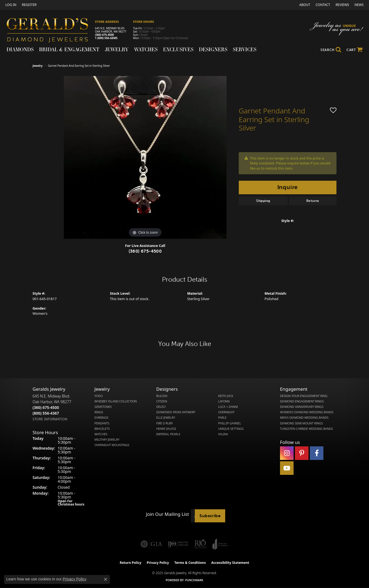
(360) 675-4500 (104, 35)
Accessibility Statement (230, 563)
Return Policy (131, 563)
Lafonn (224, 401)
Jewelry (117, 49)
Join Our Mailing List (167, 514)
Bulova (162, 396)
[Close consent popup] (106, 579)
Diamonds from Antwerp (176, 412)
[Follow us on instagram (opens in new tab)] (287, 453)
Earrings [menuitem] (101, 418)
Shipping (263, 201)
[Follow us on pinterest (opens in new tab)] (302, 453)
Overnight (226, 412)
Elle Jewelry (166, 418)
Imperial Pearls (168, 434)
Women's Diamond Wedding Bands (307, 412)
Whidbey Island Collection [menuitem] (116, 401)
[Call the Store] (46, 407)
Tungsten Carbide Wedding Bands (306, 429)
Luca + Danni (228, 407)
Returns (313, 201)
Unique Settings (231, 429)
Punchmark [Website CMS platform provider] (194, 580)
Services (245, 49)
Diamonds (20, 49)
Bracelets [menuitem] (102, 429)
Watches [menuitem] (101, 434)
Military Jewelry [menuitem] (107, 440)
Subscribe (210, 516)
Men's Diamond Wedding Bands (304, 418)
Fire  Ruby (165, 423)
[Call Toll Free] (46, 413)
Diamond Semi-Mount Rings (301, 423)
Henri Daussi (166, 429)
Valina (223, 434)
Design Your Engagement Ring (304, 396)
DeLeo (161, 407)
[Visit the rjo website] (200, 544)
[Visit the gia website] (151, 544)
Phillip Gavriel (230, 423)
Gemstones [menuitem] (103, 407)
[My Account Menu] (11, 5)
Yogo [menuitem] (99, 396)
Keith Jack (226, 396)
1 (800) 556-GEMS (106, 38)
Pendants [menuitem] (102, 423)
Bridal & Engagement (69, 49)
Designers (213, 49)
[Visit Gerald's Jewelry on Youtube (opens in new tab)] (287, 468)
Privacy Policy (158, 563)
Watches (146, 49)
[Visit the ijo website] (178, 544)
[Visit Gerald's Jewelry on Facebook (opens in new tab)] (317, 453)
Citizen (162, 401)
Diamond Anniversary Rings (302, 407)
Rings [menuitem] (99, 412)
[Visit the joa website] (220, 544)
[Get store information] (50, 419)
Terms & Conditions (190, 563)
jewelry (38, 66)
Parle (222, 418)
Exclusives (178, 49)
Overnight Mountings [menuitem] (112, 445)
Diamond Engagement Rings (302, 401)
